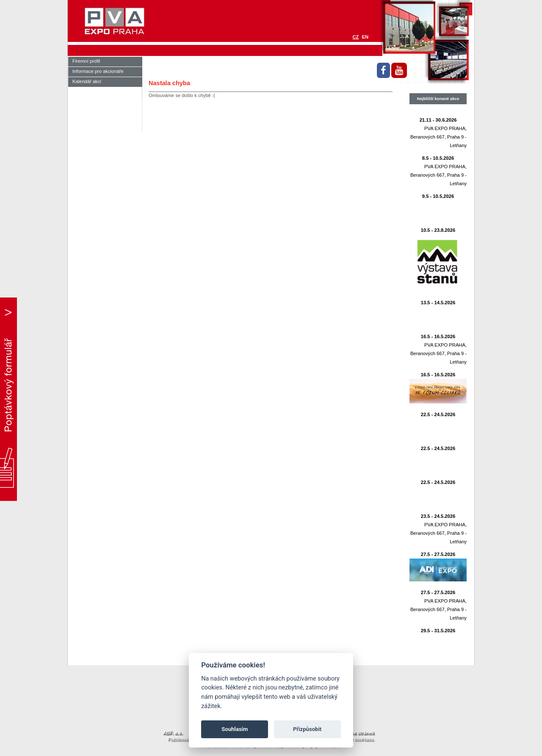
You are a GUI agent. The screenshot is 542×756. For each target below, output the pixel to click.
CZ (356, 37)
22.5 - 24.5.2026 (438, 414)
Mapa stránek (359, 733)
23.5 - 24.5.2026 (438, 516)
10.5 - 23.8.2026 (438, 230)
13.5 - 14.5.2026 (438, 303)
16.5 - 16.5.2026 (438, 336)
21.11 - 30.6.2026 (438, 120)
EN (365, 37)
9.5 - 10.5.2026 (438, 196)
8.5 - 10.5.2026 (438, 158)
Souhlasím (235, 729)
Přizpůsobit (307, 729)
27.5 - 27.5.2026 (438, 554)
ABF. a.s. (173, 733)
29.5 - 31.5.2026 (438, 631)
